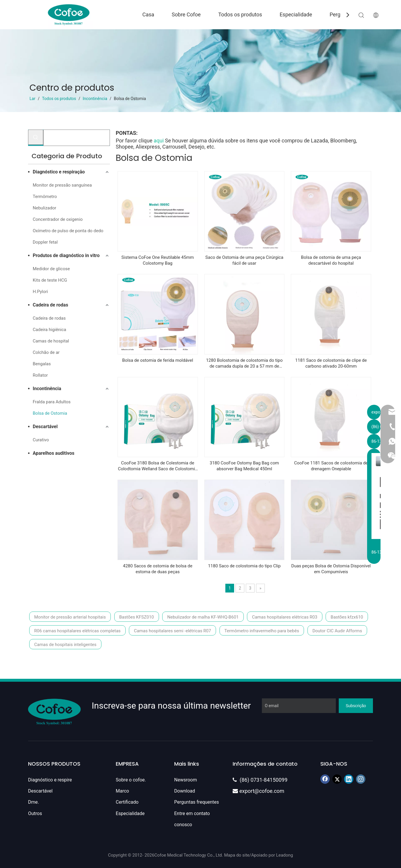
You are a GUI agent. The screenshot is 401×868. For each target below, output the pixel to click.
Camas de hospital (51, 341)
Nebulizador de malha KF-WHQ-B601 (203, 617)
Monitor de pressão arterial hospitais (70, 617)
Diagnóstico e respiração (59, 172)
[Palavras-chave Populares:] (36, 137)
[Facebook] (325, 779)
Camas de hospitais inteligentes (65, 645)
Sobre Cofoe (186, 14)
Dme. (33, 802)
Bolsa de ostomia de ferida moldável (158, 360)
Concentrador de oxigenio (58, 219)
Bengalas (42, 364)
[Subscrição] (356, 706)
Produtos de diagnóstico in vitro (66, 255)
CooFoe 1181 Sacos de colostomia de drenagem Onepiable (331, 466)
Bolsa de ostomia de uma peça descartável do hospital (331, 260)
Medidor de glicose (51, 269)
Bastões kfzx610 (347, 617)
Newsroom (186, 780)
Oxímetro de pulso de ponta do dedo (68, 231)
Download (185, 791)
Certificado (127, 802)
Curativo (41, 440)
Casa (148, 14)
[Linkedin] (349, 779)
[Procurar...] (77, 138)
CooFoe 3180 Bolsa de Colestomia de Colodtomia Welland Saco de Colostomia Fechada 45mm (158, 466)
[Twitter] (337, 779)
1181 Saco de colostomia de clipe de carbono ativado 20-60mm (331, 363)
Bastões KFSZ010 (137, 617)
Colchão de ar (46, 352)
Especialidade (296, 14)
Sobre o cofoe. (131, 780)
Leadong (285, 855)
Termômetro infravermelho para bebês (262, 631)
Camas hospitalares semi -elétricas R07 (172, 631)
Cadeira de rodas (50, 305)
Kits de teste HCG (50, 280)
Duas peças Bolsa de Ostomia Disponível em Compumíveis (331, 569)
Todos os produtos (240, 14)
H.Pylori (40, 292)
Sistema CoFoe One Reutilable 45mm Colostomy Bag (158, 260)
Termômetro (45, 197)
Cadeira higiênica (50, 330)
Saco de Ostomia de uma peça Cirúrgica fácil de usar (244, 260)
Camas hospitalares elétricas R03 (285, 617)
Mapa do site (237, 855)
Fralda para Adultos (52, 402)
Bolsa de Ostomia (50, 413)
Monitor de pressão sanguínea (62, 185)
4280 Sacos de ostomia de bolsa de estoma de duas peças (158, 569)
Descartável (45, 427)
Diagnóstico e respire (50, 780)
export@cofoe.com (258, 791)
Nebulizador (44, 208)
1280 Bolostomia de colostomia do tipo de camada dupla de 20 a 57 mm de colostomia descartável (244, 363)
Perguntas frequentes (197, 802)
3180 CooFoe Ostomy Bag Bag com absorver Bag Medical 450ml (244, 466)
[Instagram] (361, 779)
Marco (122, 791)
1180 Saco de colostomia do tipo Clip (244, 566)
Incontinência (47, 389)
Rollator (40, 375)
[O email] (299, 706)
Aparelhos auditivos (53, 453)
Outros (35, 813)
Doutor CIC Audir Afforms (337, 631)
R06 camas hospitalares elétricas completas (77, 631)
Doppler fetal (45, 242)
